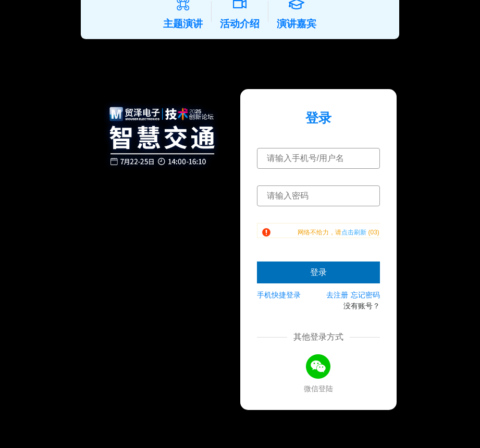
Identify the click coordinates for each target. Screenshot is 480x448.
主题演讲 (187, 23)
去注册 (337, 308)
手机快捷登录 (279, 308)
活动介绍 (244, 23)
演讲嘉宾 (301, 23)
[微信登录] (318, 379)
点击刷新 (354, 245)
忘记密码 (365, 308)
